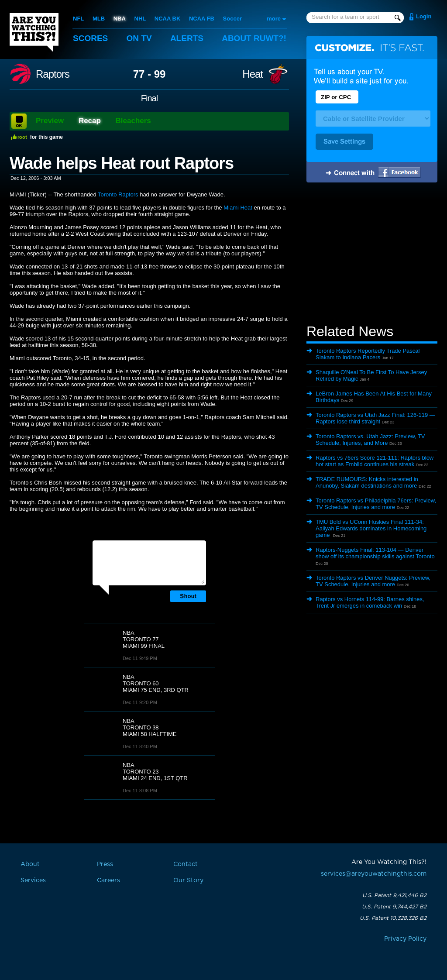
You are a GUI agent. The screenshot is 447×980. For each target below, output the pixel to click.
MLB (99, 19)
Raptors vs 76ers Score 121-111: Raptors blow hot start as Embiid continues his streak (375, 461)
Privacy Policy (405, 939)
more (274, 19)
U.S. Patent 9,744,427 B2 (394, 907)
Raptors (53, 74)
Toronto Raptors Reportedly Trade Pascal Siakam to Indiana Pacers (368, 354)
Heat (253, 74)
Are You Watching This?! (34, 32)
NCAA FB (202, 19)
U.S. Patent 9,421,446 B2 (394, 895)
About (254, 38)
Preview (50, 121)
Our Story (188, 880)
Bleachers (133, 121)
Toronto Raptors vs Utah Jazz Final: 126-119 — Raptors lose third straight (375, 418)
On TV (139, 38)
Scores (90, 38)
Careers (108, 880)
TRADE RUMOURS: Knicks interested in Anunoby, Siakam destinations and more (367, 482)
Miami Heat (238, 208)
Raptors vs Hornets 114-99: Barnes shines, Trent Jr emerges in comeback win (370, 602)
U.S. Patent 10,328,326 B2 (393, 918)
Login (424, 16)
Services (33, 880)
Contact (186, 864)
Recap (90, 121)
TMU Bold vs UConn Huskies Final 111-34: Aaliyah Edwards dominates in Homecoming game (371, 528)
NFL (78, 19)
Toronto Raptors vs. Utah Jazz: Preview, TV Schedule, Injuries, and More (370, 440)
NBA (120, 19)
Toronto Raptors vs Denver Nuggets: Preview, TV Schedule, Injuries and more (373, 581)
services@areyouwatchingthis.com (374, 874)
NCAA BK (167, 19)
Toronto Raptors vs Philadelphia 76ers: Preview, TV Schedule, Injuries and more (376, 504)
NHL (140, 19)
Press (105, 864)
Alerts (187, 38)
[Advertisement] (372, 254)
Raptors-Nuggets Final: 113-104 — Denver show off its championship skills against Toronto (375, 553)
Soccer (232, 19)
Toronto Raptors (118, 194)
